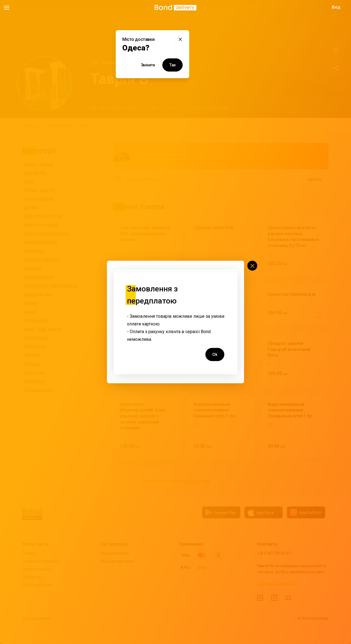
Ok (215, 354)
